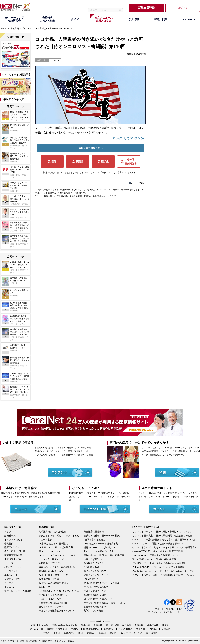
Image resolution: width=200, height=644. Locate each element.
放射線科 (91, 633)
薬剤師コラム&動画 (93, 611)
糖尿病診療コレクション (51, 571)
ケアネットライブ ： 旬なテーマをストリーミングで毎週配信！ (165, 547)
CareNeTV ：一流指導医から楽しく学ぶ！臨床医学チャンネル (164, 540)
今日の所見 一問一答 (15, 551)
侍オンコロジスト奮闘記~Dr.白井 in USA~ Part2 (46, 28)
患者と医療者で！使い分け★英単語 (102, 583)
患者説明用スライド (14, 559)
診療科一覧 (10, 536)
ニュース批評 (45, 540)
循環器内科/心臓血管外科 (65, 625)
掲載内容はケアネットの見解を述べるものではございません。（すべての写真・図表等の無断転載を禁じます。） (91, 190)
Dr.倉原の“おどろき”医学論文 (53, 544)
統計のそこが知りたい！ (96, 575)
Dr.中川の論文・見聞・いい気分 (55, 575)
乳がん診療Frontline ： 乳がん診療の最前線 (154, 559)
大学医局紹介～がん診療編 (52, 532)
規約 (22, 641)
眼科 (81, 633)
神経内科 (75, 629)
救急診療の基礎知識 (94, 532)
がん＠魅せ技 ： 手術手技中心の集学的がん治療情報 (159, 563)
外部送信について (46, 641)
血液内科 (139, 625)
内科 (33, 625)
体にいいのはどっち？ (50, 599)
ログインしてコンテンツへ (129, 138)
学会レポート (11, 575)
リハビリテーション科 (131, 633)
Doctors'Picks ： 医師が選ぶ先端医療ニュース (156, 555)
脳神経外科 (109, 629)
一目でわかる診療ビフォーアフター (57, 611)
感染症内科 (153, 625)
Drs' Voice (9, 587)
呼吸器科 (44, 625)
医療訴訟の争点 (92, 567)
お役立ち (9, 583)
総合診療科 (152, 633)
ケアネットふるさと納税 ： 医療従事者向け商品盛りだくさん (163, 575)
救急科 (113, 633)
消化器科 (85, 625)
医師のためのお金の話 (95, 595)
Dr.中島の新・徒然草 (49, 579)
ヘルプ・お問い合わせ (10, 641)
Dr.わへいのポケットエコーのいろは (57, 555)
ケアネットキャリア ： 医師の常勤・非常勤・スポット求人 (162, 532)
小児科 (46, 633)
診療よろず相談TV (93, 559)
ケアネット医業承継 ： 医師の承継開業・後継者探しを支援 (162, 536)
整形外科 (141, 629)
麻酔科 (103, 633)
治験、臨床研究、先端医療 (18, 591)
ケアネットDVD (12, 579)
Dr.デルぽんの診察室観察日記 (54, 583)
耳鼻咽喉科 (69, 633)
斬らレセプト (45, 587)
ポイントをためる (13, 540)
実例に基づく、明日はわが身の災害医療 (104, 555)
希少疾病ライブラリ (94, 563)
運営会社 (71, 641)
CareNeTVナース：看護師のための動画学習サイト (158, 544)
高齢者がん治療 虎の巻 (95, 607)
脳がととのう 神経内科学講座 (99, 551)
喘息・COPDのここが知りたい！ (100, 547)
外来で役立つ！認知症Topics (53, 603)
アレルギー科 (36, 629)
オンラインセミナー (14, 571)
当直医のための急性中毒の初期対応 (57, 567)
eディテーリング (13, 567)
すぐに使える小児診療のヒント (54, 595)
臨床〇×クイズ (12, 547)
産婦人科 (166, 629)
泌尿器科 (153, 629)
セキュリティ (60, 641)
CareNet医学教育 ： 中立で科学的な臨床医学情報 (158, 551)
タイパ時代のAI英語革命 (96, 587)
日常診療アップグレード (51, 607)
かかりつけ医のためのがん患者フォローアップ (105, 603)
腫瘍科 (165, 625)
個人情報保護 (31, 641)
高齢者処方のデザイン (50, 563)
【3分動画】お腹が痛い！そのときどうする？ (60, 591)
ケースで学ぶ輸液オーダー (52, 559)
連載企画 (15, 28)
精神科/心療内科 (92, 629)
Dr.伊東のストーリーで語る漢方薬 (56, 547)
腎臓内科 (98, 625)
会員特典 (9, 544)
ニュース (9, 563)
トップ (3, 28)
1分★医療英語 (91, 579)
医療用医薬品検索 (13, 555)
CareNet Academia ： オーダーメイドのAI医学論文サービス (163, 571)
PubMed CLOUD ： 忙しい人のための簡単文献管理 (158, 567)
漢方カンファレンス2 (49, 551)
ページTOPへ (139, 183)
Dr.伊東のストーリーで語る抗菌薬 (101, 544)
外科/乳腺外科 (125, 629)
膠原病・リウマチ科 (57, 629)
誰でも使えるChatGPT (95, 571)
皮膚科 (57, 633)
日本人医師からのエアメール (98, 599)
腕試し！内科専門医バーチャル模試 (102, 536)
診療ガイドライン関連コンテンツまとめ (59, 536)
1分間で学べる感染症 (94, 540)
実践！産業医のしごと (95, 591)
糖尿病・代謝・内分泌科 (119, 625)
